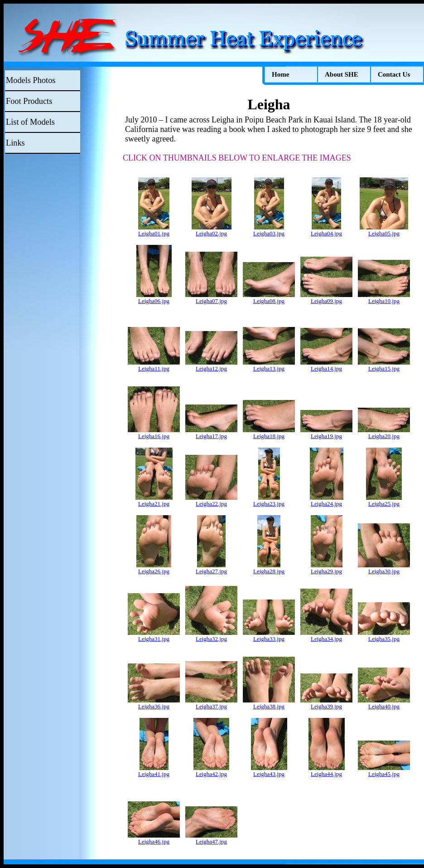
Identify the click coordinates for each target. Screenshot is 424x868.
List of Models (30, 122)
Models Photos (31, 80)
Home (280, 74)
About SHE (342, 74)
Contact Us (394, 74)
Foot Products (29, 101)
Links (15, 143)
